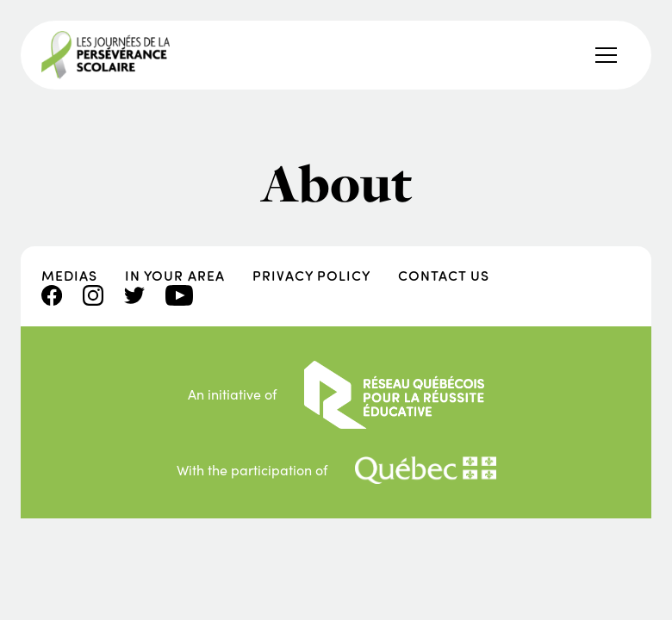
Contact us (444, 275)
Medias (69, 275)
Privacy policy (311, 275)
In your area (175, 275)
